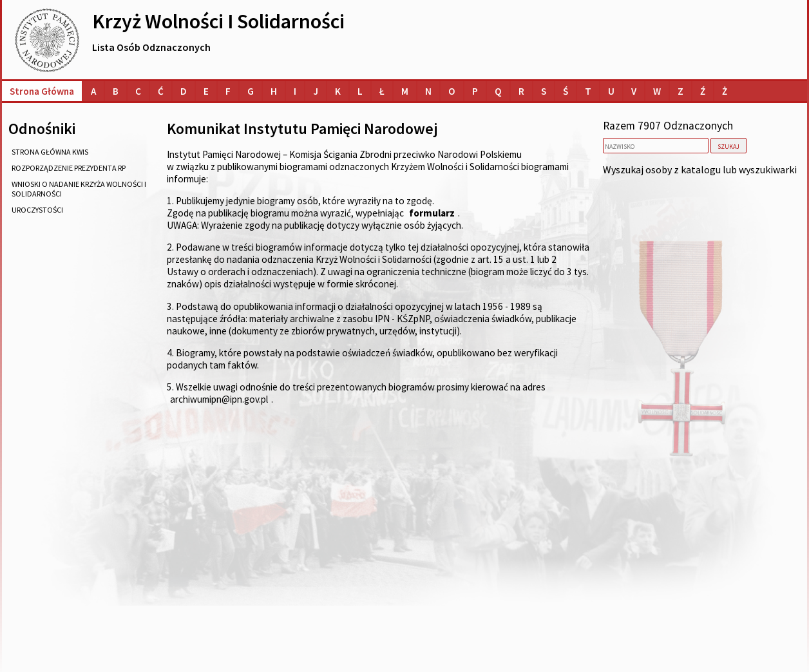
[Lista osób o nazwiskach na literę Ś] (566, 91)
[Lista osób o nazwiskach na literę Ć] (161, 91)
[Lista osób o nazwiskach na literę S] (544, 91)
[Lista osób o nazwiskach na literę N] (428, 91)
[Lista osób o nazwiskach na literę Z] (681, 91)
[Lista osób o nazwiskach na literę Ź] (703, 91)
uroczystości (37, 210)
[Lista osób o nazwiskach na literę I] (295, 91)
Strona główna (42, 91)
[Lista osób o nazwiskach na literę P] (475, 91)
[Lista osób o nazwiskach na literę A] (93, 91)
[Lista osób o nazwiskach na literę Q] (498, 91)
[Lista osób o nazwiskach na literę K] (338, 91)
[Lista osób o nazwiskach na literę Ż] (725, 91)
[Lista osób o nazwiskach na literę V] (634, 91)
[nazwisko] (656, 146)
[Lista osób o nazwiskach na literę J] (316, 91)
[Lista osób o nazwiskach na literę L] (360, 91)
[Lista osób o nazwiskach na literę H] (274, 91)
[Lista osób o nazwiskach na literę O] (452, 91)
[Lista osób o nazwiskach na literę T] (588, 91)
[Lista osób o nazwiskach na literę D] (184, 91)
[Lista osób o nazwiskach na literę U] (611, 91)
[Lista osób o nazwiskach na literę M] (405, 91)
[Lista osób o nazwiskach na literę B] (116, 91)
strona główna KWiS (50, 152)
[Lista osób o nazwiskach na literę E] (206, 91)
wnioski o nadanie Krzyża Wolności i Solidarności (79, 189)
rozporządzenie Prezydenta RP (69, 168)
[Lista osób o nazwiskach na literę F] (228, 91)
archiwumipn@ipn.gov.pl (219, 399)
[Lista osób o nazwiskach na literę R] (521, 91)
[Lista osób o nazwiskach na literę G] (251, 91)
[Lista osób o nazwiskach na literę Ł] (382, 91)
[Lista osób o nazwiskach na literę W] (657, 91)
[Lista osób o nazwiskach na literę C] (138, 91)
